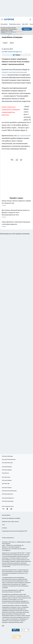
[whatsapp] (17, 160)
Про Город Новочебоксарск (9, 459)
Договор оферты (6, 515)
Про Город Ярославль (7, 463)
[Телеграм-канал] (16, 55)
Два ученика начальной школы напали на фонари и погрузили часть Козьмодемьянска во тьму (16, 214)
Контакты (4, 528)
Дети (12, 43)
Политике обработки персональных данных (9, 33)
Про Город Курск (6, 477)
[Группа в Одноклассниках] (7, 509)
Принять (27, 29)
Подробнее (5, 588)
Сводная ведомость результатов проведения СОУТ (15, 531)
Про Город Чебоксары (7, 456)
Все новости (4, 24)
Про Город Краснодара (8, 501)
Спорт (5, 43)
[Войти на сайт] (30, 19)
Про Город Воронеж (7, 467)
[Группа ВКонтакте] (3, 509)
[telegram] (22, 160)
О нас (3, 525)
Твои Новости (5, 473)
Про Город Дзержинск (7, 494)
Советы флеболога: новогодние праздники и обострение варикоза (16, 224)
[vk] (12, 160)
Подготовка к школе (15, 24)
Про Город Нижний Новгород (9, 491)
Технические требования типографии (11, 518)
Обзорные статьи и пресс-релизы (10, 521)
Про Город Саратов (7, 488)
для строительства (24, 136)
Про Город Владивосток (8, 498)
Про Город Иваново (7, 470)
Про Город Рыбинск (7, 480)
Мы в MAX (25, 24)
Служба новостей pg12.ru (12, 52)
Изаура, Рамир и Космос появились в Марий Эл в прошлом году (16, 203)
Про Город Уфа (6, 483)
